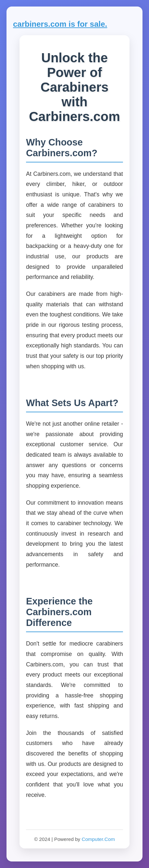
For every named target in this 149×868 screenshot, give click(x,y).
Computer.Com (98, 839)
